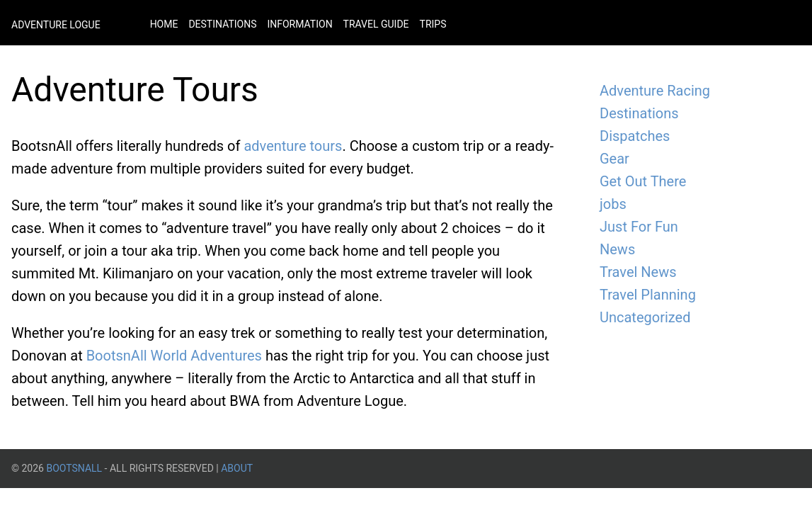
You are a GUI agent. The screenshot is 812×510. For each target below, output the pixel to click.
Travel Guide (376, 24)
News (617, 249)
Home (164, 24)
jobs (613, 204)
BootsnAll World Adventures (174, 356)
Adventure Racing (655, 91)
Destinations (222, 24)
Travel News (638, 272)
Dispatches (635, 136)
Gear (614, 159)
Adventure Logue (56, 25)
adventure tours (293, 146)
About (237, 468)
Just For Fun (639, 227)
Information (299, 24)
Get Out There (643, 181)
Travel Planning (648, 295)
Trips (433, 24)
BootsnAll (74, 468)
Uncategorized (645, 317)
